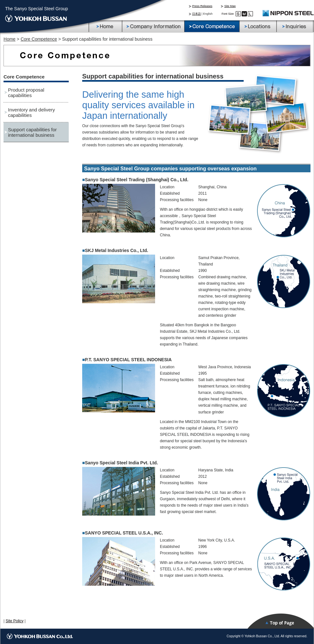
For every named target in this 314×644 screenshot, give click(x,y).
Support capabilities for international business (32, 132)
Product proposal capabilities (26, 93)
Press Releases (202, 6)
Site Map (230, 6)
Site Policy (14, 621)
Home (9, 39)
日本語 (196, 14)
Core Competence (39, 39)
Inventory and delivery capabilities (31, 112)
